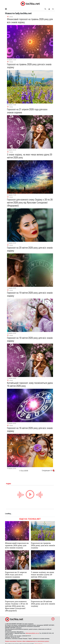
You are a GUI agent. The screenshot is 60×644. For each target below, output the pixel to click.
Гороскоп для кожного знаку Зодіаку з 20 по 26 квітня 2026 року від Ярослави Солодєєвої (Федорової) (30, 203)
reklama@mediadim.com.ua (32, 633)
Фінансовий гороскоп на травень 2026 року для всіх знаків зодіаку (17, 545)
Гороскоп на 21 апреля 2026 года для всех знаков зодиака (16, 575)
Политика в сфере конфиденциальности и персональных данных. (33, 641)
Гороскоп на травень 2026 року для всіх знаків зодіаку (43, 545)
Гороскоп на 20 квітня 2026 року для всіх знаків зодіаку (43, 604)
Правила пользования (10, 641)
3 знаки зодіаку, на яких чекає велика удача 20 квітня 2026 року (43, 575)
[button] (49, 9)
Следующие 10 (48, 471)
